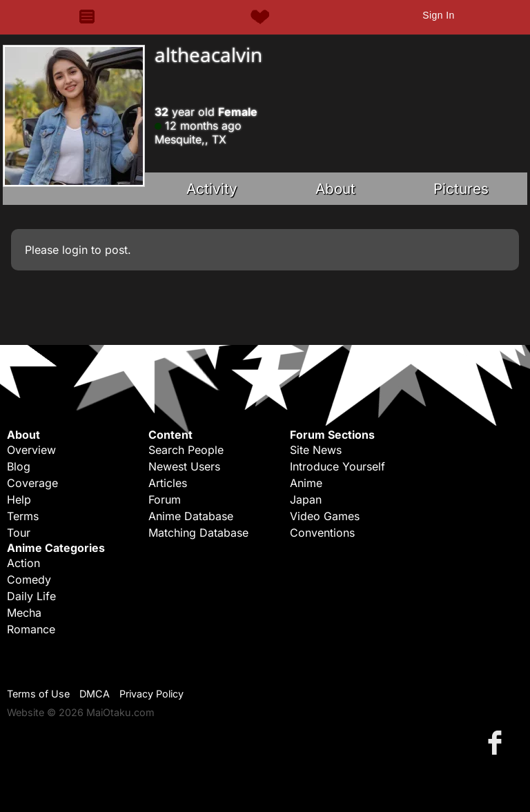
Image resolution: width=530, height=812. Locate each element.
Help (19, 499)
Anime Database (191, 516)
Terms (23, 516)
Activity (212, 189)
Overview (31, 450)
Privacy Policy (151, 694)
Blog (19, 466)
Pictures (461, 189)
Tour (19, 533)
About (335, 189)
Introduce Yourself (337, 466)
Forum (165, 499)
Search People (186, 450)
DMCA (95, 694)
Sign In (438, 15)
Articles (168, 483)
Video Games (325, 516)
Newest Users (184, 466)
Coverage (32, 483)
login (75, 250)
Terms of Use (38, 694)
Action (23, 563)
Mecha (24, 613)
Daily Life (31, 596)
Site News (316, 450)
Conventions (322, 533)
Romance (31, 629)
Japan (306, 499)
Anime (306, 483)
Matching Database (198, 533)
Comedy (29, 580)
